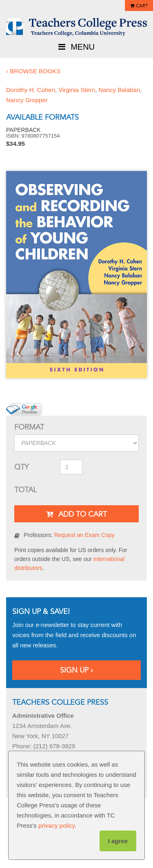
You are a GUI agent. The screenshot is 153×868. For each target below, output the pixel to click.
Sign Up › (76, 670)
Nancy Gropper (27, 100)
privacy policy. (57, 825)
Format (29, 427)
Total (25, 490)
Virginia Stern (77, 90)
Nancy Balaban (120, 90)
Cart (142, 6)
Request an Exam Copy (84, 535)
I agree (118, 841)
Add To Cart (76, 514)
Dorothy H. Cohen (31, 90)
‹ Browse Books (33, 71)
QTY (21, 467)
